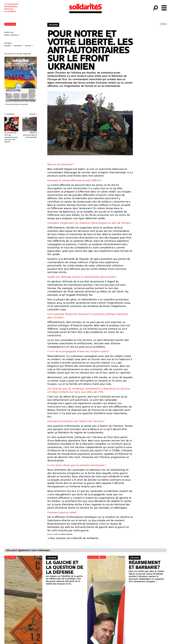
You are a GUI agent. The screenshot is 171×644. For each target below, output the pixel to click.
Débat (103, 557)
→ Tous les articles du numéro (16, 104)
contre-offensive (61, 185)
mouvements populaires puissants (82, 454)
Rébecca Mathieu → (12, 35)
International (10, 24)
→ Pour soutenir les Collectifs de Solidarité (73, 538)
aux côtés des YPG (92, 392)
